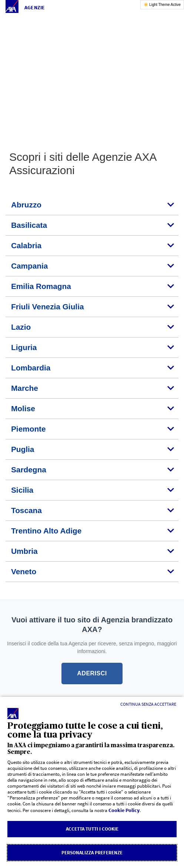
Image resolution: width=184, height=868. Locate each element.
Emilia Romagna (41, 286)
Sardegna (29, 470)
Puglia (23, 449)
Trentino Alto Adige (46, 531)
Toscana (26, 510)
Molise (23, 408)
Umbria (24, 551)
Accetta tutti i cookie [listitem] (92, 829)
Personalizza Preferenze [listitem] (92, 853)
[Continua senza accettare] (148, 704)
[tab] (92, 205)
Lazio (21, 327)
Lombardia (31, 368)
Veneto (24, 571)
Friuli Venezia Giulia (47, 307)
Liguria (24, 347)
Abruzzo (26, 205)
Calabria (26, 245)
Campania (29, 266)
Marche (25, 388)
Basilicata (29, 225)
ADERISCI (92, 673)
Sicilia (22, 490)
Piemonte (29, 429)
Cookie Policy (124, 810)
